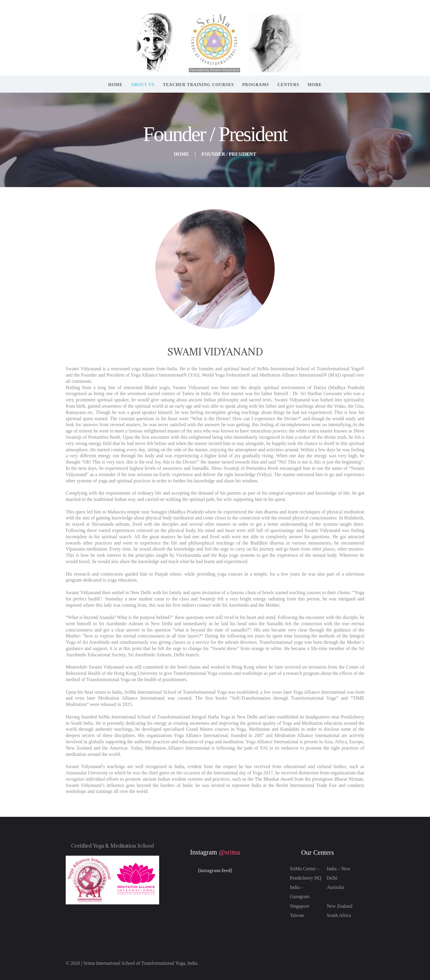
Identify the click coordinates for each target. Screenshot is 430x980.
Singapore (300, 906)
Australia (335, 887)
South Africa (339, 915)
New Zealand (340, 906)
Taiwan (297, 915)
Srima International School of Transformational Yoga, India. (141, 963)
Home (181, 154)
